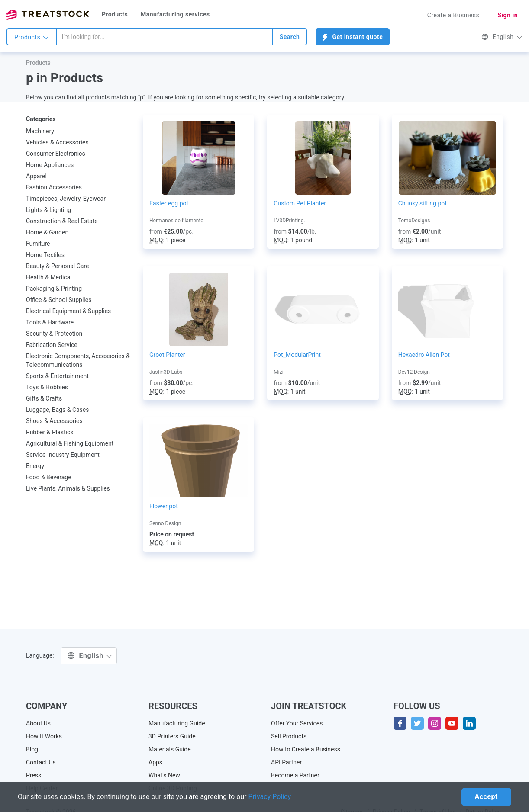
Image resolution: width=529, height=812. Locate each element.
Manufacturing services (175, 14)
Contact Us (41, 762)
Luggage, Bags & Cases (58, 410)
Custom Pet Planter (300, 203)
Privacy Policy (270, 797)
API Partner (286, 762)
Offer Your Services (297, 723)
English (502, 37)
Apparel (36, 176)
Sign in (508, 15)
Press (34, 775)
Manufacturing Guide (177, 723)
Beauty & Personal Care (57, 266)
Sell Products (289, 736)
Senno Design (165, 523)
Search (290, 37)
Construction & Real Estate (62, 221)
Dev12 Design (414, 372)
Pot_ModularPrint (297, 355)
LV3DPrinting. (289, 221)
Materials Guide (170, 749)
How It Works (44, 736)
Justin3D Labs (166, 372)
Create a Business (453, 15)
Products (115, 14)
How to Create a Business (306, 749)
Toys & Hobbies (47, 387)
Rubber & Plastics (50, 432)
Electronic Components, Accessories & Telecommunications (78, 360)
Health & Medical (49, 277)
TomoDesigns (414, 221)
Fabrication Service (52, 345)
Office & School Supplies (59, 300)
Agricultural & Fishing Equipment (70, 443)
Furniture (38, 244)
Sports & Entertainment (57, 376)
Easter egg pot (169, 203)
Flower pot (164, 506)
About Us (38, 723)
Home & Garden (47, 232)
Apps (155, 762)
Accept (486, 797)
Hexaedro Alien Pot (424, 355)
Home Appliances (50, 165)
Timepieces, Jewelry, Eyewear (66, 199)
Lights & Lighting (48, 210)
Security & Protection (54, 334)
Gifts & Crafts (44, 398)
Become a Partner (295, 775)
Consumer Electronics (56, 154)
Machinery (40, 131)
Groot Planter (167, 355)
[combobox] (165, 37)
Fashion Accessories (54, 187)
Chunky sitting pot (423, 203)
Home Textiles (45, 255)
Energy (35, 466)
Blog (32, 749)
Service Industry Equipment (63, 455)
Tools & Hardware (50, 322)
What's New (164, 775)
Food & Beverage (49, 477)
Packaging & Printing (54, 289)
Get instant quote (353, 37)
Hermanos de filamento (176, 221)
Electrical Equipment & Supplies (68, 311)
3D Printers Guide (172, 736)
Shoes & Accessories (54, 421)
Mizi (278, 372)
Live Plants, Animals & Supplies (68, 488)
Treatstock (48, 15)
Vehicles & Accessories (57, 142)
